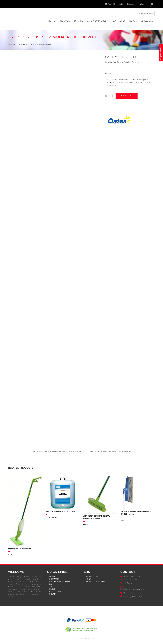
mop (110, 451)
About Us (54, 587)
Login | (121, 4)
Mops (85, 451)
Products (17, 44)
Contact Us (55, 591)
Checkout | (131, 4)
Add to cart (127, 96)
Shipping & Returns (95, 582)
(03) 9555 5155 (129, 583)
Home (10, 44)
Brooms (62, 451)
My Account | (110, 4)
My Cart (141, 4)
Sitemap (53, 594)
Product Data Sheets (60, 582)
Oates (114, 451)
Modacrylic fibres (101, 451)
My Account (92, 577)
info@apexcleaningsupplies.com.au (136, 589)
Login (89, 579)
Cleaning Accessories (74, 451)
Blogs (52, 589)
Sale (52, 584)
